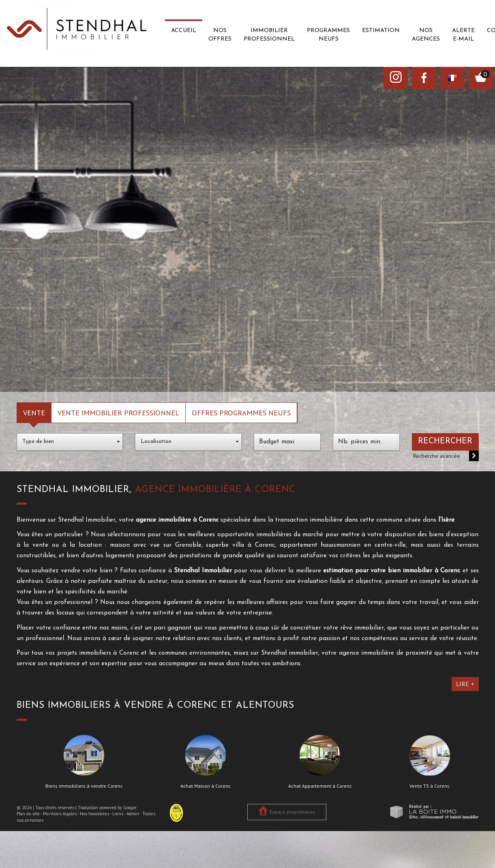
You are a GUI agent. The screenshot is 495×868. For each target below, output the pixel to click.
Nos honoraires (94, 814)
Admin (133, 814)
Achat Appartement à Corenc (320, 786)
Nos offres (220, 35)
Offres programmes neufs (241, 413)
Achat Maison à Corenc (206, 786)
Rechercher (445, 441)
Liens (118, 814)
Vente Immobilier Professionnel (118, 413)
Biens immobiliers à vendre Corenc (84, 786)
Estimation (381, 31)
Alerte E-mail (463, 35)
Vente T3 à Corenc (430, 786)
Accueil (184, 31)
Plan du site (28, 814)
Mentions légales (60, 814)
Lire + (465, 684)
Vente (34, 413)
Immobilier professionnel (269, 35)
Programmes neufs (328, 35)
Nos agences (426, 35)
